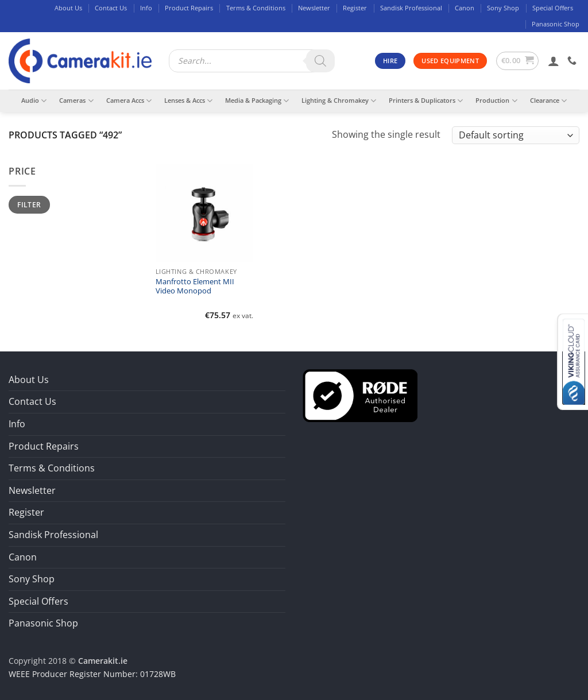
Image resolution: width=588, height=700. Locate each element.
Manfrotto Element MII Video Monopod (195, 287)
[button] (518, 61)
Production (496, 101)
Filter (29, 204)
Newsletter (314, 8)
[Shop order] (516, 135)
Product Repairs (189, 8)
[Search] (320, 61)
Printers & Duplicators (426, 101)
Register (355, 8)
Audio (34, 101)
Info (146, 8)
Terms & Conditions (256, 8)
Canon (465, 8)
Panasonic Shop (556, 24)
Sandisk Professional (411, 8)
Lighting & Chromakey (339, 101)
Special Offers (553, 8)
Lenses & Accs (188, 101)
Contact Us (111, 8)
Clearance (548, 101)
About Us (68, 8)
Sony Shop (503, 8)
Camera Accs (129, 101)
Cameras (76, 101)
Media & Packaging (257, 101)
